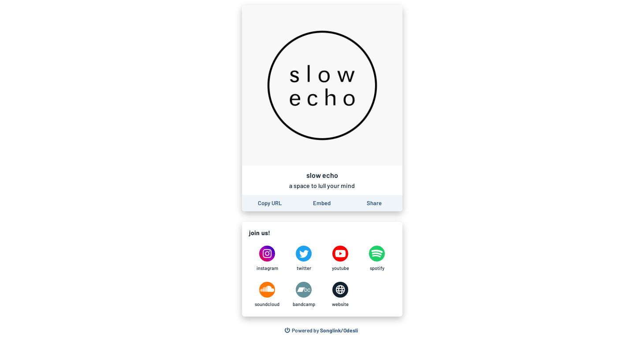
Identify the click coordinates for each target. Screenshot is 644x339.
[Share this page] (374, 203)
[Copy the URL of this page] (270, 203)
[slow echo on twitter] (304, 258)
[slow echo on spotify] (377, 258)
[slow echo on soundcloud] (267, 295)
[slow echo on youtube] (341, 258)
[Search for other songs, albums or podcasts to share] (321, 331)
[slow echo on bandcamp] (304, 295)
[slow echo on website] (341, 295)
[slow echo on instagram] (267, 258)
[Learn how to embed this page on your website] (322, 203)
